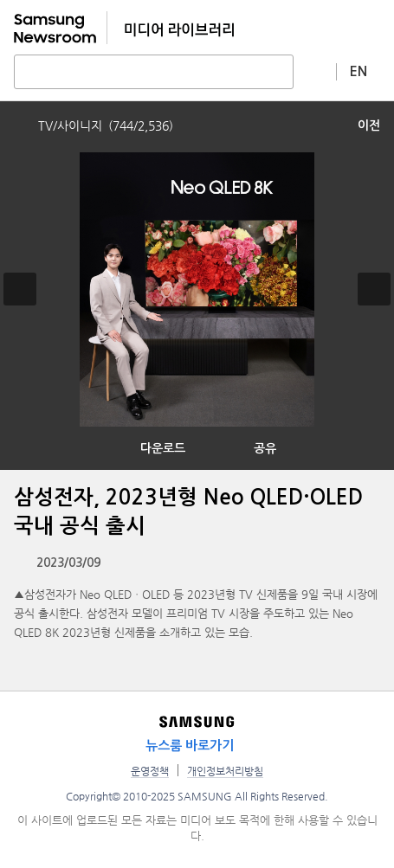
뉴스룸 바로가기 (190, 746)
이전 (369, 125)
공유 (265, 448)
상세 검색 (315, 71)
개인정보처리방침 (225, 771)
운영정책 (150, 771)
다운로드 (163, 448)
